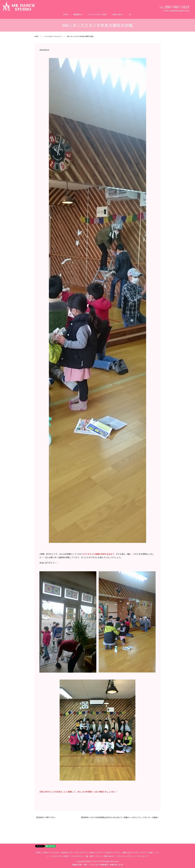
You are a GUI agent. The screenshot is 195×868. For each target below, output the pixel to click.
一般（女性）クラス (92, 856)
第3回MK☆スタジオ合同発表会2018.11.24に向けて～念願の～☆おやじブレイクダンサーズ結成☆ (120, 817)
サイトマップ (142, 856)
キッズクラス (77, 856)
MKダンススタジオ (51, 852)
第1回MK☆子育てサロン (46, 817)
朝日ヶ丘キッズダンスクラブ (135, 852)
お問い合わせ (118, 14)
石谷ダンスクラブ (96, 852)
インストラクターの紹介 (97, 14)
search (130, 15)
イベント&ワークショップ (53, 36)
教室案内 (77, 14)
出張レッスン (154, 852)
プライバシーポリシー (125, 856)
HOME (66, 14)
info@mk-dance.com (179, 10)
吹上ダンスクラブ (113, 852)
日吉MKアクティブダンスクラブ (74, 852)
